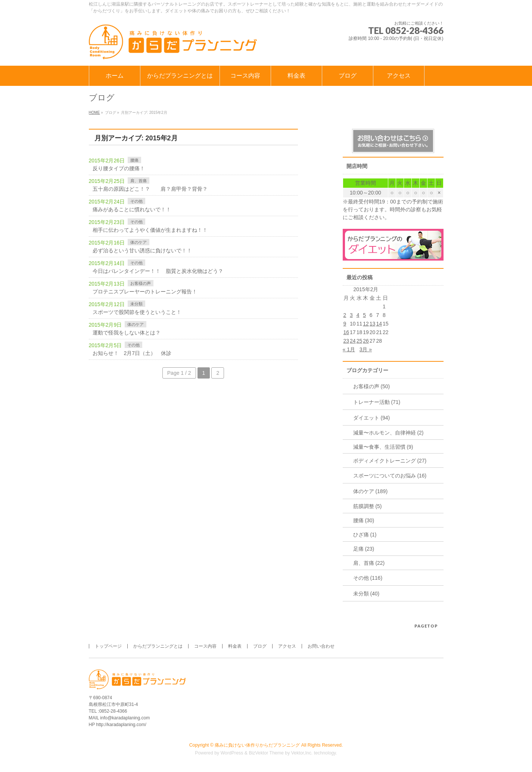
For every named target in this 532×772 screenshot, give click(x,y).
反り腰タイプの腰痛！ (119, 168)
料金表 (235, 646)
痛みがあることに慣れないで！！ (132, 209)
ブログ (260, 646)
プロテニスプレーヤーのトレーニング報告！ (145, 292)
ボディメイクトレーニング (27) (390, 461)
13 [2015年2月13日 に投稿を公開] (373, 324)
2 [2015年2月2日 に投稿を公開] (345, 315)
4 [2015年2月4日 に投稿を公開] (358, 315)
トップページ (108, 646)
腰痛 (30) (364, 520)
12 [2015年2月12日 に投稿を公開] (366, 324)
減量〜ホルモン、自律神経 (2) (388, 433)
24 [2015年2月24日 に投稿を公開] (353, 341)
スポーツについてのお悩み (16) (390, 476)
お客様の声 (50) (372, 386)
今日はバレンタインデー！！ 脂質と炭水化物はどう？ (158, 271)
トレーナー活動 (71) (377, 402)
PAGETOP (426, 626)
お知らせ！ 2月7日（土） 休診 (132, 353)
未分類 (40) (366, 594)
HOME (94, 113)
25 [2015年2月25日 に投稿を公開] (360, 341)
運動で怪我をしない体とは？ (127, 333)
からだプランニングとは (158, 646)
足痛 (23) (364, 549)
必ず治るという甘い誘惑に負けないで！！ (142, 250)
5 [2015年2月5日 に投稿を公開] (364, 315)
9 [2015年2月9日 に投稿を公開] (345, 324)
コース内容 (205, 646)
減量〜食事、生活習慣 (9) (383, 447)
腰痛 (134, 160)
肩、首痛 (139, 181)
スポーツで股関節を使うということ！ (137, 312)
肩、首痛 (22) (369, 563)
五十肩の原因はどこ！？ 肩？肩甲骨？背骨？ (150, 189)
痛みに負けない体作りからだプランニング (257, 745)
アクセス (287, 646)
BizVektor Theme (266, 753)
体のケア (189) (371, 491)
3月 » (366, 349)
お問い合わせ (321, 646)
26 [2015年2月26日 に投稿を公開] (366, 341)
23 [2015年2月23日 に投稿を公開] (346, 341)
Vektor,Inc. (302, 753)
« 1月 (349, 349)
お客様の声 (141, 283)
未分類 (136, 304)
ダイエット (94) (372, 418)
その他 (136, 201)
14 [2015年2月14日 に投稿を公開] (379, 324)
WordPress (232, 753)
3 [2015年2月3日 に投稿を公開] (351, 315)
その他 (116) (368, 578)
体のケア (139, 242)
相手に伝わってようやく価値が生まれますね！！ (150, 230)
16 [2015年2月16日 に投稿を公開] (346, 332)
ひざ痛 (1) (365, 535)
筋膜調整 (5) (368, 506)
